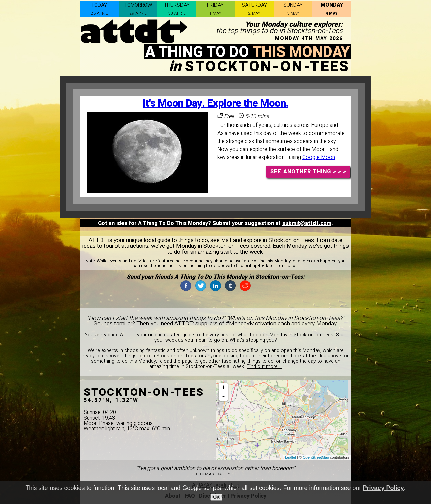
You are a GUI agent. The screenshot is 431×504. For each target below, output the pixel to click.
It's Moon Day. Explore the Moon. (215, 103)
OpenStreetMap (316, 457)
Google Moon (319, 157)
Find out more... (264, 367)
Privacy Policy (384, 488)
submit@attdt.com (307, 223)
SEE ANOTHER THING (308, 172)
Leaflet (290, 457)
